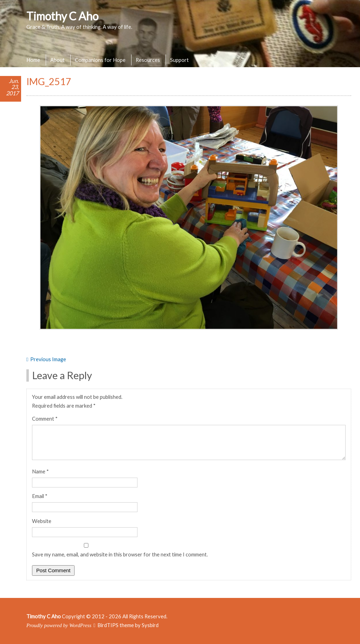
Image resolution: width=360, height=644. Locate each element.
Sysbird (150, 625)
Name (40, 471)
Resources (148, 60)
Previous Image (48, 359)
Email (40, 496)
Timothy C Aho (62, 16)
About (57, 60)
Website (42, 521)
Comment (45, 419)
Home (33, 60)
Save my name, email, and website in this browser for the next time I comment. (120, 554)
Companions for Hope (100, 60)
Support (179, 60)
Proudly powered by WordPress (59, 625)
